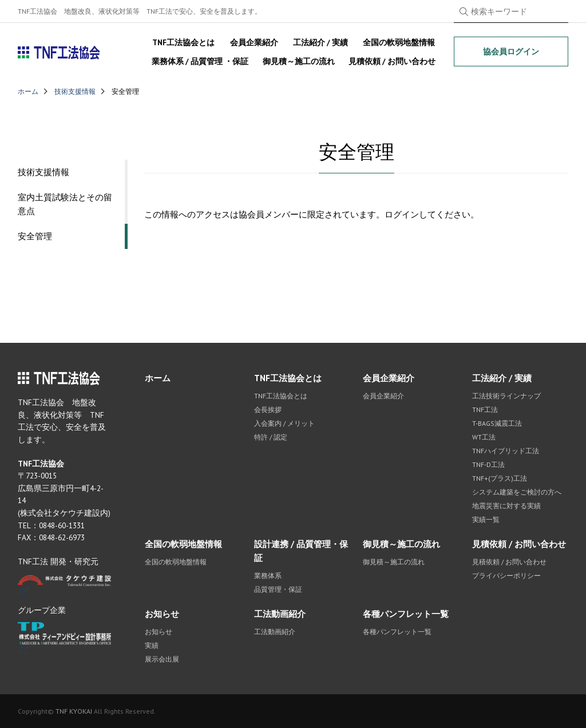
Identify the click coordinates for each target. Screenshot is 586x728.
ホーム (28, 91)
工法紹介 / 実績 (320, 42)
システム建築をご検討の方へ (517, 492)
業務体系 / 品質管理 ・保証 (200, 61)
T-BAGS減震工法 (497, 423)
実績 (152, 645)
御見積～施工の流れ (299, 61)
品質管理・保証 (278, 589)
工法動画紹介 (280, 614)
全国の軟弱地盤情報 (399, 42)
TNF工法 (485, 409)
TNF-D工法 (488, 464)
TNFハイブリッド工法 (506, 451)
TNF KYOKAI (74, 711)
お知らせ (162, 614)
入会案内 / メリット (284, 423)
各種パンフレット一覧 (406, 614)
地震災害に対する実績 (506, 506)
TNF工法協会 (59, 53)
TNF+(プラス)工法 (500, 478)
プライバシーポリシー (506, 575)
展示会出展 (162, 659)
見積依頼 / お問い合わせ (392, 61)
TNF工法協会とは (183, 42)
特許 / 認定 (271, 437)
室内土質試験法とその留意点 (65, 204)
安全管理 (35, 236)
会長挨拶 (268, 409)
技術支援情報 (75, 91)
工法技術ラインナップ (506, 396)
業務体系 (268, 575)
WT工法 (484, 437)
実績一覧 (486, 519)
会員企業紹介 (254, 42)
